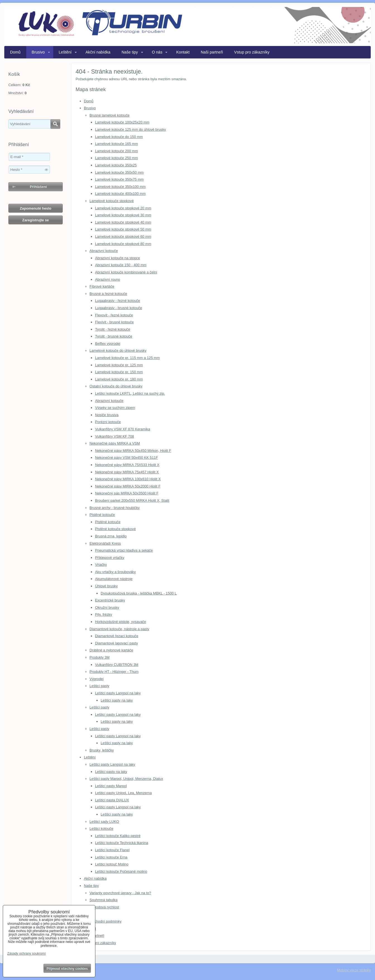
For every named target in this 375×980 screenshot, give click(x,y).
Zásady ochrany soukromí (26, 954)
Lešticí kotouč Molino (112, 864)
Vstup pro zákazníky (252, 52)
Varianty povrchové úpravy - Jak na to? (120, 893)
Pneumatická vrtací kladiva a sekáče (124, 550)
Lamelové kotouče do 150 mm (119, 137)
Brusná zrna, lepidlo (111, 536)
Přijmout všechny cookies (67, 969)
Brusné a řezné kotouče (108, 294)
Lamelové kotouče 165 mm (117, 144)
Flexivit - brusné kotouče (114, 322)
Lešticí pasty (99, 686)
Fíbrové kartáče (102, 286)
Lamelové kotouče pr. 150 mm (119, 372)
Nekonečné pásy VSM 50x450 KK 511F (127, 458)
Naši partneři (212, 52)
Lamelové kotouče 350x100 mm (120, 187)
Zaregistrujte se (36, 220)
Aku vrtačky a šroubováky (115, 572)
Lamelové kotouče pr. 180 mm (119, 379)
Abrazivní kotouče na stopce (118, 258)
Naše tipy (130, 52)
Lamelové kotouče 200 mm (117, 151)
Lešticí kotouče (101, 829)
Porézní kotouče (108, 422)
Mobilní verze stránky (354, 970)
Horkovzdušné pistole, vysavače (121, 622)
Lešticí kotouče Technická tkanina (122, 843)
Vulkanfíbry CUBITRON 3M (117, 665)
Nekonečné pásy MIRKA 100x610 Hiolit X (128, 479)
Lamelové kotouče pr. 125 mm (119, 365)
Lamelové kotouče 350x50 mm (119, 172)
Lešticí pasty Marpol (111, 786)
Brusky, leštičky (102, 750)
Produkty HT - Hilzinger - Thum (114, 672)
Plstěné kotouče (102, 515)
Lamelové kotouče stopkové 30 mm (123, 215)
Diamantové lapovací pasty (117, 643)
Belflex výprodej (108, 344)
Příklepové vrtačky (110, 558)
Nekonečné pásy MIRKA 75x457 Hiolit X (127, 472)
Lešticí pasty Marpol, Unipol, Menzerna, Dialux (126, 779)
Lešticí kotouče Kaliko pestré (118, 836)
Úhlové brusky (106, 586)
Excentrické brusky (110, 600)
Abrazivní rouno (108, 279)
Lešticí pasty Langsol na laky (118, 693)
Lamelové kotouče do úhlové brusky (118, 350)
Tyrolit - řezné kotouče (113, 329)
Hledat (55, 124)
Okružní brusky (107, 607)
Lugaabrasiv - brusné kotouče (119, 308)
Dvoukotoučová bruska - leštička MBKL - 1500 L (139, 593)
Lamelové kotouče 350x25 (116, 165)
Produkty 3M (100, 657)
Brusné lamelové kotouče (110, 115)
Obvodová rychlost (104, 907)
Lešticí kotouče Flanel (112, 850)
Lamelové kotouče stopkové (112, 201)
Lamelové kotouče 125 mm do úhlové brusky (130, 129)
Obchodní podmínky (106, 921)
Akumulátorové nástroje (114, 579)
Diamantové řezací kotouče (117, 636)
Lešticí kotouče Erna (111, 857)
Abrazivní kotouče (104, 251)
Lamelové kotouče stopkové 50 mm (123, 229)
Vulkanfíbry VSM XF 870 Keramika (123, 429)
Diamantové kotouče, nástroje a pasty (119, 629)
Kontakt (183, 52)
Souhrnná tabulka (103, 900)
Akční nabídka (98, 52)
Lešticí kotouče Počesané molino (121, 871)
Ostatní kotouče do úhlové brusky (116, 386)
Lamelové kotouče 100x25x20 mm (122, 122)
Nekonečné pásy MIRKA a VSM (115, 443)
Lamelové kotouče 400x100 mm (120, 194)
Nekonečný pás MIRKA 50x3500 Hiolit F (127, 493)
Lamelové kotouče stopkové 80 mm (123, 244)
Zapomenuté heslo (36, 208)
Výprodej (97, 679)
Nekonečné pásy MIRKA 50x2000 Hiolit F (128, 486)
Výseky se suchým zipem (115, 408)
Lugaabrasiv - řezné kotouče (118, 301)
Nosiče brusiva (107, 415)
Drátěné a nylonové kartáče (111, 650)
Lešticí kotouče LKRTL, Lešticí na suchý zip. (130, 393)
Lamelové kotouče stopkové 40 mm (123, 222)
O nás (157, 52)
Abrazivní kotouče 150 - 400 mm (121, 265)
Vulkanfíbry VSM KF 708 (115, 436)
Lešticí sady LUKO (104, 822)
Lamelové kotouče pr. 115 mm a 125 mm (127, 358)
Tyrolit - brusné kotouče (114, 336)
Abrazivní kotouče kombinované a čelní (126, 272)
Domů (15, 52)
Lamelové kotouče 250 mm (117, 158)
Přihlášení (38, 187)
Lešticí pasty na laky (117, 700)
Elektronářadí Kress (105, 543)
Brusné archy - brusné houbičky (115, 508)
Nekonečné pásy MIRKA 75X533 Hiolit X (127, 465)
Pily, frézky (104, 614)
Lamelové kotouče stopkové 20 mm (123, 208)
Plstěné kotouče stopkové (115, 529)
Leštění (65, 52)
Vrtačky (101, 565)
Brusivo (38, 52)
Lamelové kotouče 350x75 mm (119, 179)
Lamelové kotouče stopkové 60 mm (123, 236)
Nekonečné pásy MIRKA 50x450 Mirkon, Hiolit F (133, 451)
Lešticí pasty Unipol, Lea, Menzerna (123, 793)
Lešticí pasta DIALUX (112, 800)
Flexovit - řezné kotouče (114, 315)
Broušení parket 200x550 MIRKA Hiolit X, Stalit (132, 500)
